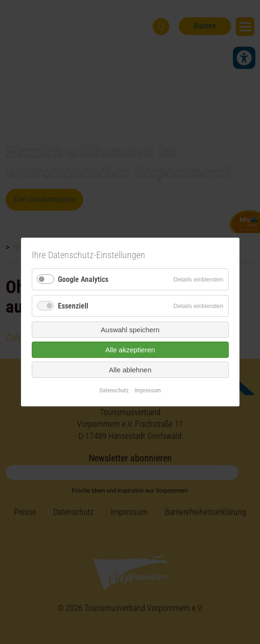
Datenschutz (114, 390)
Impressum (148, 390)
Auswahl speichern (130, 330)
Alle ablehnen (130, 370)
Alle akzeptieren (130, 350)
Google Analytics (83, 279)
